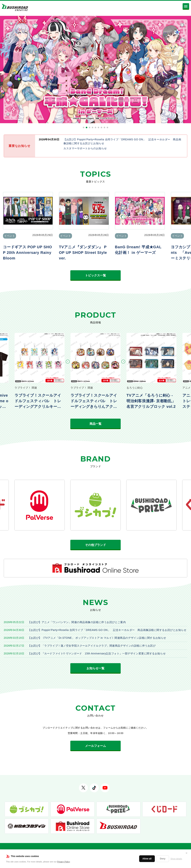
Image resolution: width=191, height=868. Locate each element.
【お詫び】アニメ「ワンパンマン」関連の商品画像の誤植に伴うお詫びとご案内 (77, 622)
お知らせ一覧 (95, 668)
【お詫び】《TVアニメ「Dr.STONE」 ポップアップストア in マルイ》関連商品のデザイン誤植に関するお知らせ (97, 638)
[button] (84, 127)
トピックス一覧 (95, 275)
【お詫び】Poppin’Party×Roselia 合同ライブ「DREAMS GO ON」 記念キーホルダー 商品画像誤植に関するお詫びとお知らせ (107, 630)
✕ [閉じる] (187, 853)
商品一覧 (95, 424)
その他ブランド (95, 545)
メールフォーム (95, 746)
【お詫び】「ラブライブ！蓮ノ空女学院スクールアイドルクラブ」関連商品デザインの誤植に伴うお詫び (92, 646)
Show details (176, 859)
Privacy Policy (64, 862)
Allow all (147, 859)
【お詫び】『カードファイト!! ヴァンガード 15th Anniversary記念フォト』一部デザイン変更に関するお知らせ (97, 653)
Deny (163, 859)
